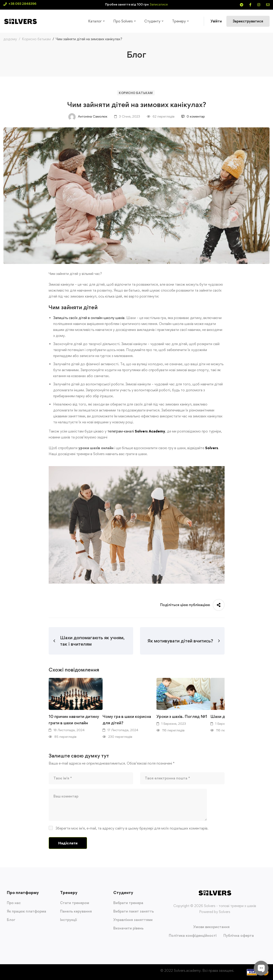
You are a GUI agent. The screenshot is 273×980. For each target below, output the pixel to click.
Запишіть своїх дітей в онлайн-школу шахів (89, 318)
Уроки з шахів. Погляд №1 (182, 716)
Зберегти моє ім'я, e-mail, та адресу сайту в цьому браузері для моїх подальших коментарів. (132, 828)
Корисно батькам (36, 39)
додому (10, 39)
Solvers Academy (150, 431)
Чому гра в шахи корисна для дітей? (127, 720)
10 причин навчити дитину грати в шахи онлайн (74, 720)
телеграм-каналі (121, 431)
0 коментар (193, 116)
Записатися (159, 4)
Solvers (212, 448)
